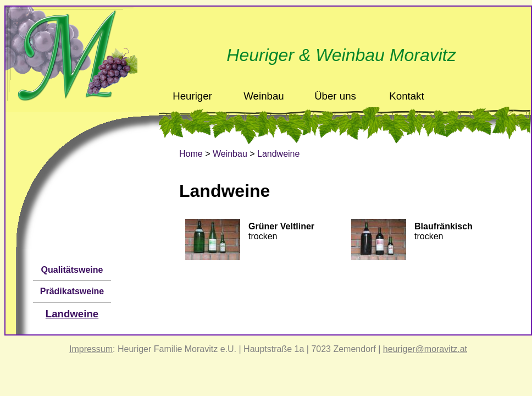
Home (191, 154)
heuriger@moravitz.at (425, 349)
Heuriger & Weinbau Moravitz (341, 55)
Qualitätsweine (72, 270)
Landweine (72, 314)
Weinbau (230, 154)
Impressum (91, 349)
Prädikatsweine (72, 291)
